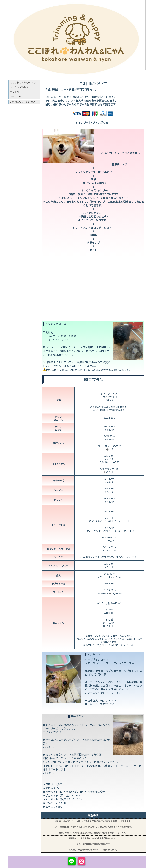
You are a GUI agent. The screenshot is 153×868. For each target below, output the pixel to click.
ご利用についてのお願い (23, 102)
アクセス (15, 92)
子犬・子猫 (16, 97)
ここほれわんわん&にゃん (23, 82)
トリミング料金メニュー (23, 87)
